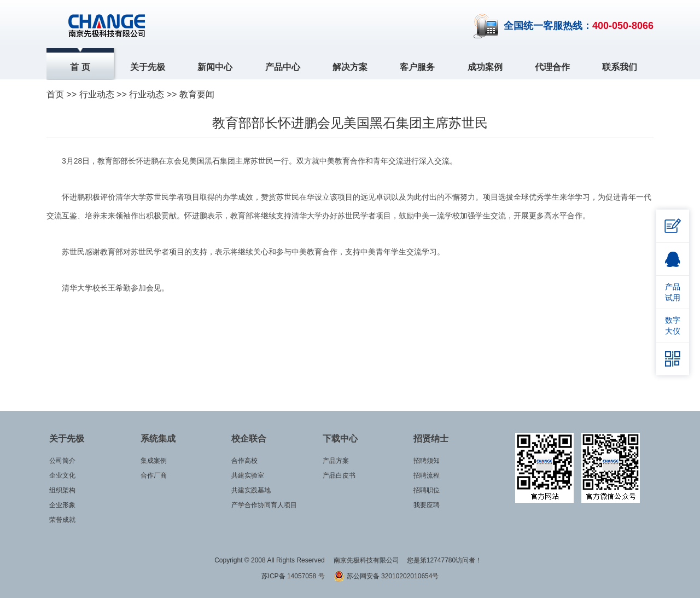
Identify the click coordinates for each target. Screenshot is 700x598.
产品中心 (283, 67)
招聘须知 (427, 461)
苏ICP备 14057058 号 (294, 576)
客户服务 (417, 67)
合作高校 (244, 461)
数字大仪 (673, 326)
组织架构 (62, 490)
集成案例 (154, 461)
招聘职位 (427, 490)
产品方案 (336, 461)
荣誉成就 (62, 520)
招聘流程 (427, 475)
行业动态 (147, 94)
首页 (55, 94)
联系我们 (620, 67)
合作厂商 (154, 475)
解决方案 (350, 67)
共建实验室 (248, 475)
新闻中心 (215, 67)
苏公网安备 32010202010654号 (386, 576)
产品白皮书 (339, 475)
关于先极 (148, 67)
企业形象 (62, 505)
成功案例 (485, 67)
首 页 (80, 67)
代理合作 (552, 67)
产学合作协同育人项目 (264, 505)
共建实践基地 (251, 490)
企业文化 (62, 475)
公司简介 (62, 461)
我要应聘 (427, 505)
